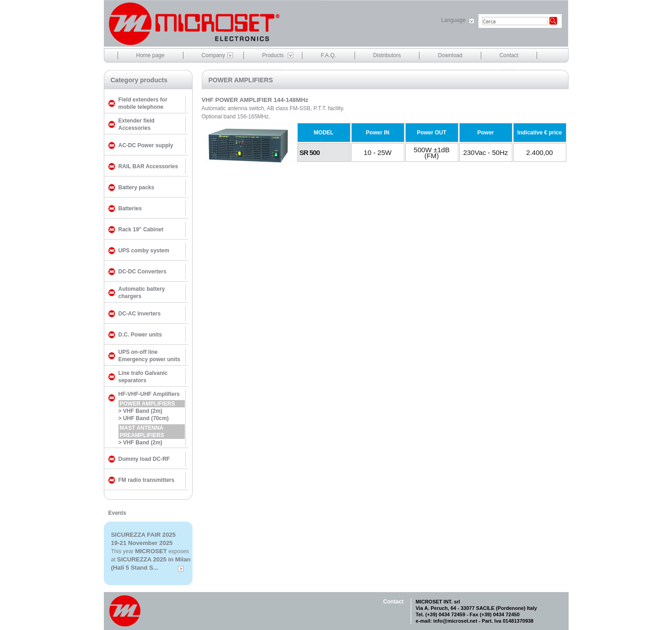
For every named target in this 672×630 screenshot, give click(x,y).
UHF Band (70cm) (146, 418)
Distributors (387, 55)
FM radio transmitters (147, 480)
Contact (509, 55)
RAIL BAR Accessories (148, 166)
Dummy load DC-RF (144, 459)
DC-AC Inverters (140, 314)
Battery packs (137, 187)
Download (450, 55)
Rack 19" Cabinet (141, 230)
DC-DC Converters (142, 272)
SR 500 (310, 152)
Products (273, 55)
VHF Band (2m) (143, 411)
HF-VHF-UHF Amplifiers (149, 394)
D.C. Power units (140, 335)
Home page (151, 55)
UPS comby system (144, 251)
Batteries (130, 208)
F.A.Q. (328, 55)
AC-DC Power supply (146, 145)
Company (213, 55)
